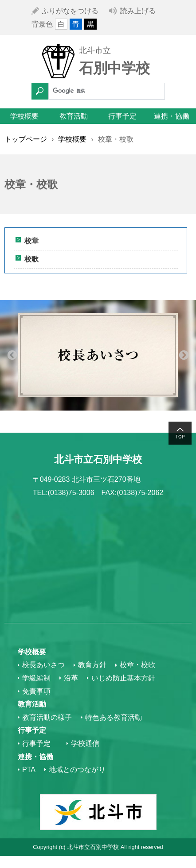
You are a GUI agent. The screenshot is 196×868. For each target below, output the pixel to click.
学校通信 (85, 743)
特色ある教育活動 (114, 717)
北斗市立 (95, 50)
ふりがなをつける (70, 11)
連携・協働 (172, 116)
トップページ (26, 139)
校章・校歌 (137, 665)
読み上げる (138, 11)
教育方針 (92, 665)
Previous (12, 355)
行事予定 (122, 116)
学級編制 (36, 678)
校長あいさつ (43, 665)
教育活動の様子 (47, 717)
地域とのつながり (77, 770)
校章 (31, 241)
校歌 (31, 259)
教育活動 (74, 116)
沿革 (71, 678)
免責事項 (36, 691)
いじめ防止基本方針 (123, 678)
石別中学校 (114, 68)
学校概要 (24, 116)
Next (184, 355)
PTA (29, 770)
